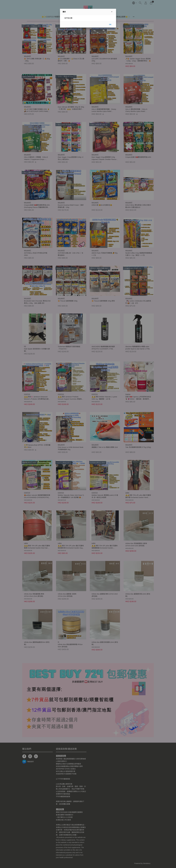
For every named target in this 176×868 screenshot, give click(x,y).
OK (110, 24)
